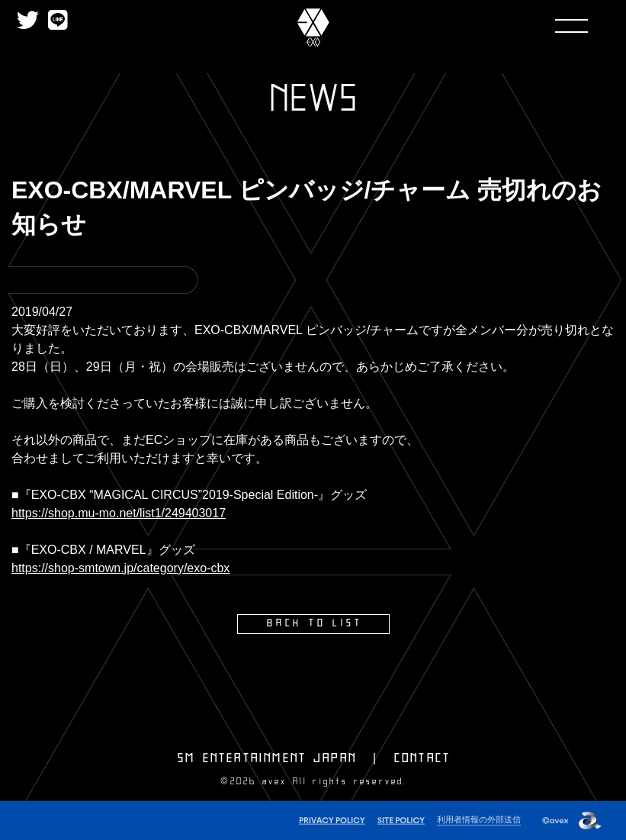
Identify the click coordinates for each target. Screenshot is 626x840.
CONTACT (422, 758)
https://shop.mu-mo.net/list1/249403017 (119, 513)
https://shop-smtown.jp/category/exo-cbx (120, 568)
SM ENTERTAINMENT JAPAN (267, 758)
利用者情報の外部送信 (479, 818)
